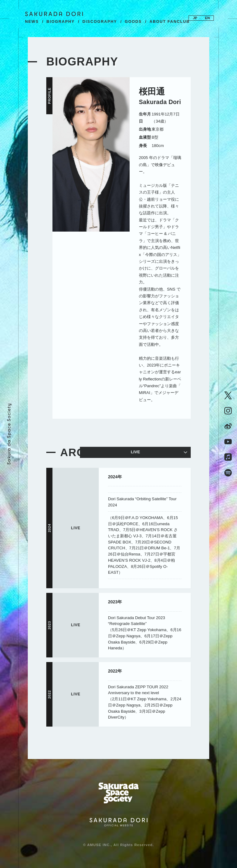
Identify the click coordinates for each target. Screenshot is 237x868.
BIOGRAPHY (61, 22)
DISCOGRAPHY (100, 22)
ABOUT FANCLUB (169, 22)
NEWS (32, 22)
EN (207, 18)
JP (195, 18)
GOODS (133, 22)
